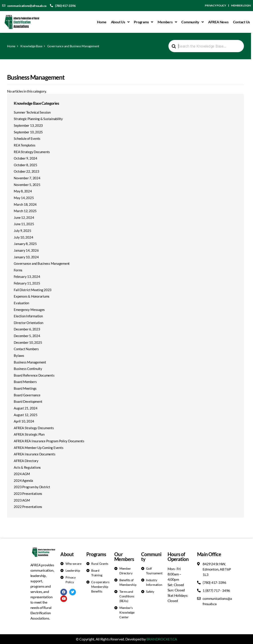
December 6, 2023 (27, 329)
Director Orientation (28, 323)
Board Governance (27, 395)
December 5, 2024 (27, 336)
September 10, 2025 (28, 132)
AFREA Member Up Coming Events (39, 448)
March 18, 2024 (25, 204)
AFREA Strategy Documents (34, 428)
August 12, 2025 (26, 415)
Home (102, 22)
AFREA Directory (26, 461)
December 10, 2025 (28, 342)
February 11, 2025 (27, 283)
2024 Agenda (23, 480)
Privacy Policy (215, 5)
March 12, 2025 (25, 211)
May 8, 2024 (23, 191)
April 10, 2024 (24, 421)
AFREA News (218, 22)
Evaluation (21, 303)
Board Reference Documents (34, 375)
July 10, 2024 (23, 237)
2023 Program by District (32, 487)
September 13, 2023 (28, 125)
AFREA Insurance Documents (35, 454)
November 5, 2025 (27, 185)
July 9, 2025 (22, 231)
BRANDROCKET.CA (162, 639)
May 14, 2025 (24, 198)
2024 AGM (22, 474)
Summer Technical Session (32, 112)
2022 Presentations (28, 507)
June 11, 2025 (24, 224)
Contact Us (242, 22)
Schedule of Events (27, 138)
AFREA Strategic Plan (29, 434)
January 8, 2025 (25, 244)
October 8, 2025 (25, 165)
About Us (120, 22)
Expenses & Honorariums (32, 296)
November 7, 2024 (27, 178)
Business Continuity (28, 369)
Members (167, 22)
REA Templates (25, 145)
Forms (18, 270)
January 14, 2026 (26, 250)
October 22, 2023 (26, 171)
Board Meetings (25, 388)
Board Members (25, 382)
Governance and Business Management (42, 263)
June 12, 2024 (24, 217)
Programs (143, 22)
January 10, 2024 (26, 257)
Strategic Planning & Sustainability (38, 119)
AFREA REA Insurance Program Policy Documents (49, 441)
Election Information (28, 316)
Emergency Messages (29, 310)
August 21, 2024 (26, 408)
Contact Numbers (26, 349)
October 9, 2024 (25, 158)
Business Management (30, 362)
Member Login (241, 5)
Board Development (28, 401)
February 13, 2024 (27, 277)
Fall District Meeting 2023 (33, 290)
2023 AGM (22, 500)
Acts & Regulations (27, 467)
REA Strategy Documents (32, 152)
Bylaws (19, 356)
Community (193, 22)
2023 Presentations (28, 494)
